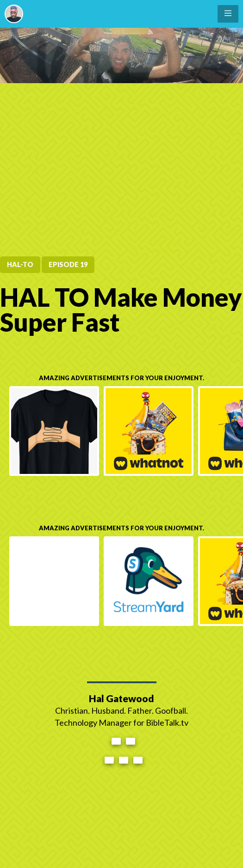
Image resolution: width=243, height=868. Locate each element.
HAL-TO (20, 264)
